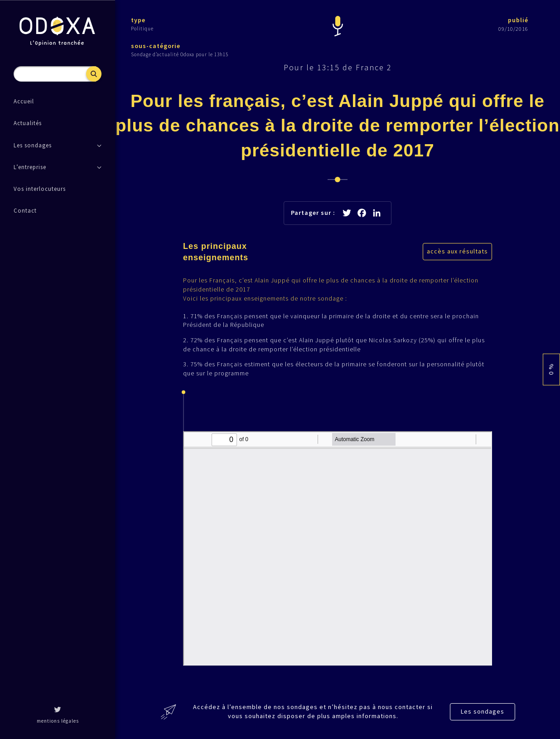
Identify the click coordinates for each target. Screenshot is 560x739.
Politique (142, 29)
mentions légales (58, 721)
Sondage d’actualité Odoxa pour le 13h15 (180, 54)
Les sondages (483, 711)
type (138, 20)
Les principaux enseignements (216, 252)
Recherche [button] (94, 74)
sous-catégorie (156, 46)
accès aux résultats (457, 251)
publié (518, 20)
